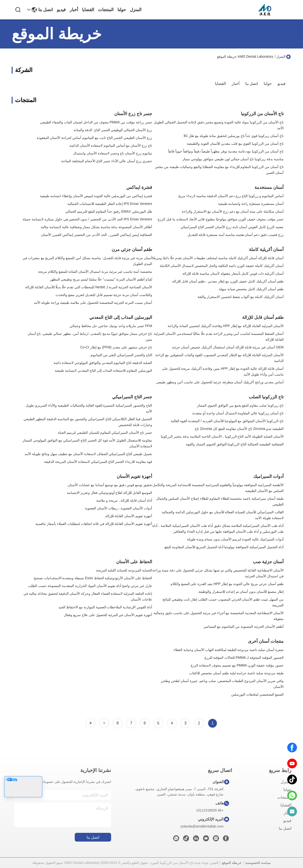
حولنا (122, 10)
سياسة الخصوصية (258, 863)
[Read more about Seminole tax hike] (104, 723)
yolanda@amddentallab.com (202, 826)
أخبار (74, 10)
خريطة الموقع (232, 863)
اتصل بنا (46, 10)
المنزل (136, 10)
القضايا (88, 10)
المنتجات (106, 10)
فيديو (61, 10)
